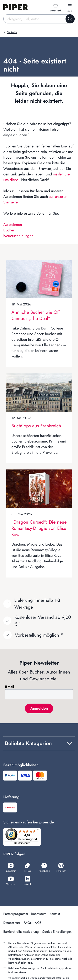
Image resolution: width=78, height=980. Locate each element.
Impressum (39, 914)
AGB (38, 923)
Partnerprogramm (16, 914)
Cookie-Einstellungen (57, 932)
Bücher (9, 230)
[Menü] (38, 830)
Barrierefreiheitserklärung (21, 932)
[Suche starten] (70, 19)
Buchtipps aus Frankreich (36, 426)
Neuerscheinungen (18, 236)
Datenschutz (12, 923)
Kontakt (55, 914)
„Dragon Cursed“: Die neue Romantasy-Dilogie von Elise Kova (39, 528)
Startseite (12, 32)
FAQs (28, 923)
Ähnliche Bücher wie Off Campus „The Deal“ (36, 315)
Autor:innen (13, 225)
